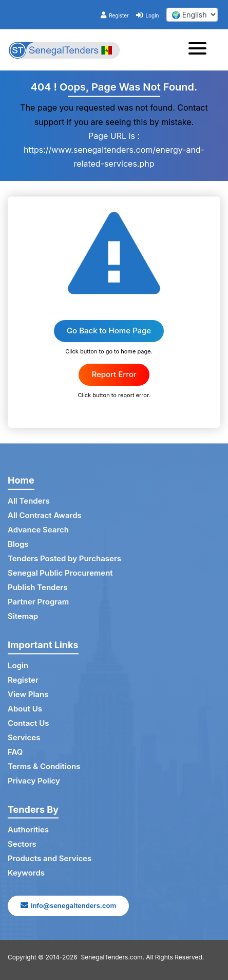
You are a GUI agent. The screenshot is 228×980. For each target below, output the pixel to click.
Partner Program (38, 602)
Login (147, 15)
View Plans (28, 694)
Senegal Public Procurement (60, 573)
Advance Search (38, 530)
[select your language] (192, 15)
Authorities (28, 830)
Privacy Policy (34, 781)
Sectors (22, 844)
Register (115, 15)
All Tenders (29, 501)
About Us (25, 709)
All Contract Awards (45, 515)
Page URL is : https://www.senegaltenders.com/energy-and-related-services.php (114, 150)
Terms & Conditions (44, 766)
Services (24, 737)
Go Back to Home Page (109, 331)
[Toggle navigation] (201, 50)
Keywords (26, 873)
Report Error (114, 374)
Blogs (18, 544)
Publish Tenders (37, 587)
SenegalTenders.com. (113, 957)
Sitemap (23, 616)
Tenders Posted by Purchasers (64, 558)
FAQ (15, 752)
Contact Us (28, 723)
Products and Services (50, 858)
